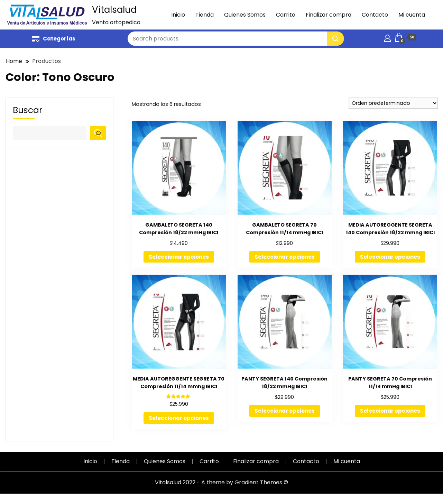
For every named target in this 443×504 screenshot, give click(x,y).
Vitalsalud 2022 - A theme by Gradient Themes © (221, 482)
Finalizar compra (329, 15)
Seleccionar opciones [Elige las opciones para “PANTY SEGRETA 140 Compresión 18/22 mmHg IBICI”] (285, 411)
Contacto (375, 15)
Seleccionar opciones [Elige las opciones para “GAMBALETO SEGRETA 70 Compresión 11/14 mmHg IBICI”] (285, 257)
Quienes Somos (245, 15)
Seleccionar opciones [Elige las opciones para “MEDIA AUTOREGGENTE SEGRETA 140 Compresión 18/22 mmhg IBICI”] (390, 257)
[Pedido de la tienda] (393, 103)
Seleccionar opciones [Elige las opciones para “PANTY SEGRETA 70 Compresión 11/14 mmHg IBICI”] (390, 411)
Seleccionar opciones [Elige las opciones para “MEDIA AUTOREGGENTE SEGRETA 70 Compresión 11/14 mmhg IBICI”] (179, 418)
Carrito (286, 15)
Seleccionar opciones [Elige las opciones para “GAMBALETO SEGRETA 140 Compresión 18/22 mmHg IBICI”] (179, 257)
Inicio (178, 15)
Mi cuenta (412, 15)
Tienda (205, 15)
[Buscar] (98, 133)
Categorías (54, 39)
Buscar (27, 110)
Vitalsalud (114, 10)
